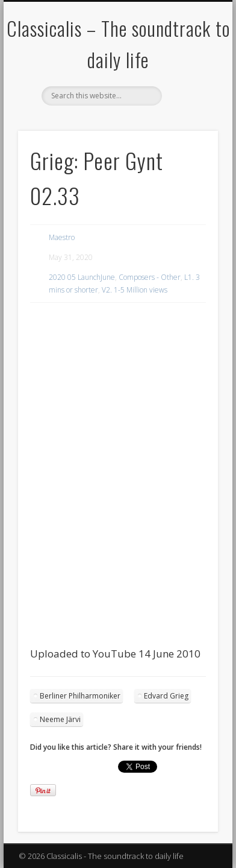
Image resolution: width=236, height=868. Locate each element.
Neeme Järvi (60, 719)
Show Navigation (188, 108)
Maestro (62, 237)
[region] (118, 335)
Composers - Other (150, 277)
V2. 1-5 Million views (135, 290)
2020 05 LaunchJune (82, 277)
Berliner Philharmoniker (80, 696)
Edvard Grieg (166, 696)
